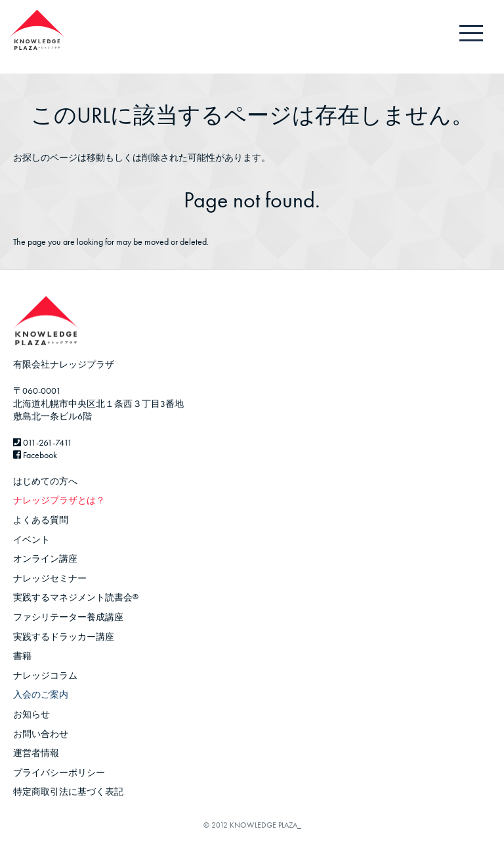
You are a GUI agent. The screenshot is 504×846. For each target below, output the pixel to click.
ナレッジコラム (45, 675)
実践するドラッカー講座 (64, 637)
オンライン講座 (45, 559)
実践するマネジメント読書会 (76, 597)
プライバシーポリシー (59, 772)
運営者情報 (36, 753)
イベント (31, 539)
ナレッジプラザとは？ (59, 500)
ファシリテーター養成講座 (68, 617)
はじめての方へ (45, 481)
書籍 (22, 656)
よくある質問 (41, 520)
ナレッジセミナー (50, 578)
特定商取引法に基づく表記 (68, 792)
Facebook (35, 455)
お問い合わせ (41, 734)
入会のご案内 (41, 694)
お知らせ (31, 714)
